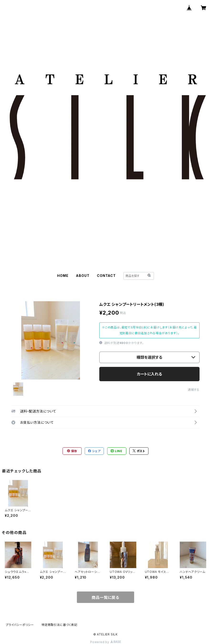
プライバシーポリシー (20, 625)
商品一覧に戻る (105, 597)
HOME (63, 276)
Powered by (105, 642)
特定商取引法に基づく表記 (59, 625)
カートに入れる (150, 374)
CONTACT (106, 276)
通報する (194, 390)
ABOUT (83, 276)
